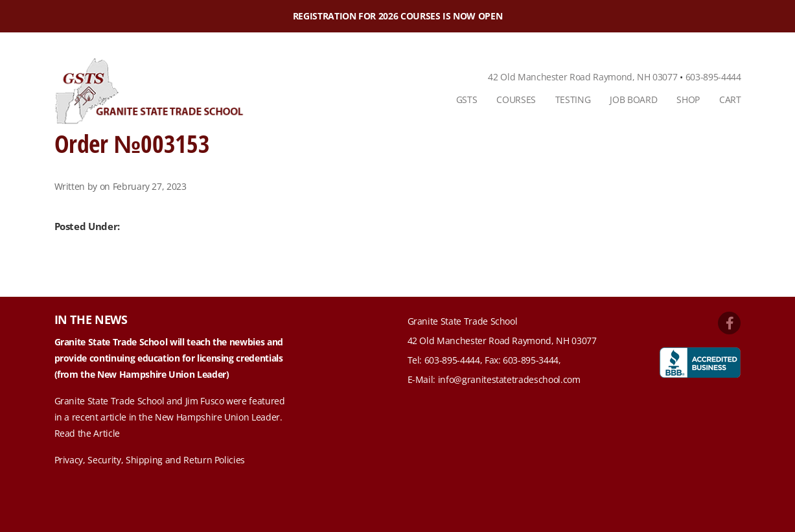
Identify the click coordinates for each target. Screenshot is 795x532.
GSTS (467, 99)
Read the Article (87, 433)
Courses (516, 99)
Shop (688, 99)
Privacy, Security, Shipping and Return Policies (150, 460)
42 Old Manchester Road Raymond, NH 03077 (582, 77)
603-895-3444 (531, 360)
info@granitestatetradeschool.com (509, 379)
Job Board (633, 99)
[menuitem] (467, 100)
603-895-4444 (713, 77)
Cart (730, 99)
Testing (573, 99)
